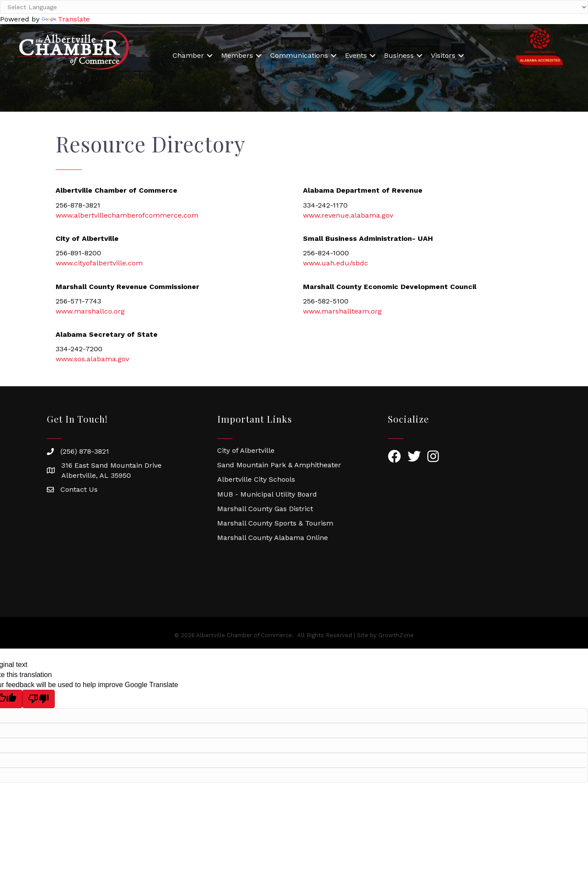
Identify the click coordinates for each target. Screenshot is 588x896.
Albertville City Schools (256, 479)
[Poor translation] (39, 699)
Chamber (188, 55)
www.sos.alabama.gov (92, 359)
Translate (66, 19)
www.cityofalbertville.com (99, 263)
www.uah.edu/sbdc (336, 263)
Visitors (443, 55)
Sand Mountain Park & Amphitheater (279, 465)
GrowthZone (396, 635)
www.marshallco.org (90, 311)
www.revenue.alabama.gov (348, 215)
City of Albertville (246, 450)
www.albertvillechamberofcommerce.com (127, 215)
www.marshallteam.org (342, 311)
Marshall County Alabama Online (273, 538)
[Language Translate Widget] (294, 7)
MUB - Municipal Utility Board (267, 494)
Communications (299, 55)
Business (399, 55)
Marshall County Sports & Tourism (275, 523)
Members (237, 55)
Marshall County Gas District (265, 509)
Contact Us (79, 489)
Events (356, 55)
